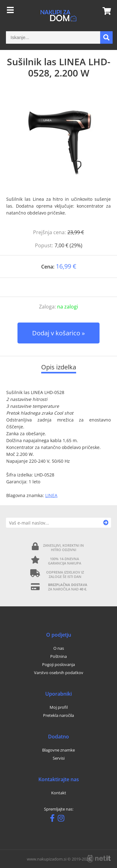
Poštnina (58, 656)
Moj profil (59, 707)
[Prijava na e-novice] (106, 523)
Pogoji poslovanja (58, 664)
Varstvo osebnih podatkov (59, 673)
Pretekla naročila (58, 715)
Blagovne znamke (58, 750)
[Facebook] (54, 819)
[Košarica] (105, 11)
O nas (59, 648)
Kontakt (59, 793)
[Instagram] (63, 819)
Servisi (59, 758)
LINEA (51, 495)
